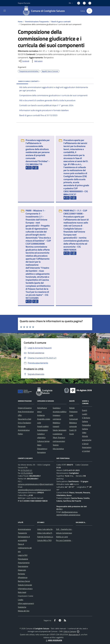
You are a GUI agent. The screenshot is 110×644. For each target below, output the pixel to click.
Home (20, 22)
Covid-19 (73, 430)
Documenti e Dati (25, 419)
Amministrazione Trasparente (37, 22)
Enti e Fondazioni (24, 423)
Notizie (72, 408)
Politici (20, 434)
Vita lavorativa (58, 449)
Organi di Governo (25, 408)
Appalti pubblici (43, 426)
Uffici (20, 415)
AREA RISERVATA (54, 640)
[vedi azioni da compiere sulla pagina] (37, 61)
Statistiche (22, 607)
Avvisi (72, 434)
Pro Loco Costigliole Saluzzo (67, 540)
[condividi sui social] (24, 61)
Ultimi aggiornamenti (26, 603)
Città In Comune (70, 631)
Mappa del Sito (24, 611)
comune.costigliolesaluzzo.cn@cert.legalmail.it (36, 484)
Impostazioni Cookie (26, 596)
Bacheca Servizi (24, 581)
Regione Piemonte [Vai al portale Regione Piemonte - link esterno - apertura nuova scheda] (24, 3)
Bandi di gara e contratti (61, 22)
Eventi (85, 410)
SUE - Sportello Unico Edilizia (67, 529)
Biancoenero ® (74, 635)
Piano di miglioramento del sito (25, 548)
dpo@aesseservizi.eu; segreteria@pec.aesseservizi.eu (68, 513)
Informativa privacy (25, 589)
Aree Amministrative (26, 412)
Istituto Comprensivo (64, 533)
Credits (21, 600)
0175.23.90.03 (27, 473)
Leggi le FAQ (23, 555)
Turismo (56, 445)
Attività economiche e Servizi (87, 440)
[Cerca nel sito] (89, 11)
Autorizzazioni (42, 430)
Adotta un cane (62, 537)
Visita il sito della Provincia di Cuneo (51, 533)
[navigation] (5, 11)
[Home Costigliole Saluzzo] (45, 11)
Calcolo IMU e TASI (44, 540)
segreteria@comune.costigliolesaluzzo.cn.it (34, 490)
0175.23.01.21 (26, 470)
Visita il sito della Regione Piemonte (51, 529)
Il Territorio (86, 418)
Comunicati (74, 419)
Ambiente (41, 415)
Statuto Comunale (25, 585)
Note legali (22, 592)
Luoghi (85, 414)
